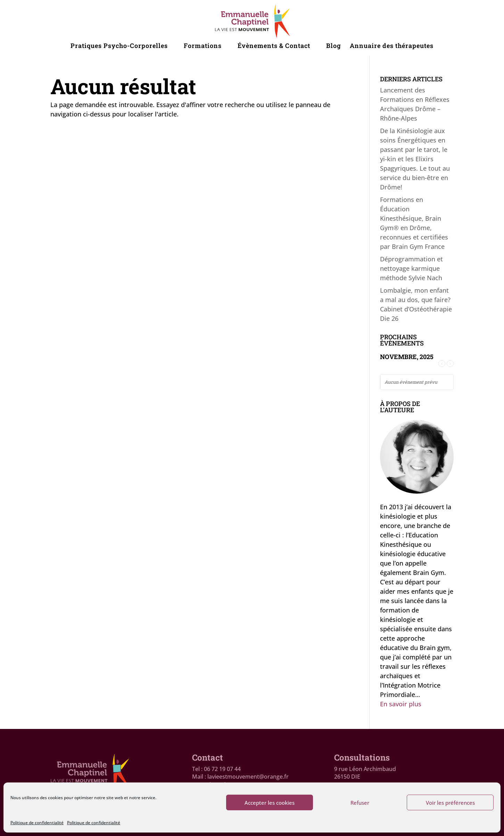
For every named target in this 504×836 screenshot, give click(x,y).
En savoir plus (401, 704)
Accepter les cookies (270, 803)
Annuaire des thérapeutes (392, 46)
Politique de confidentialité (37, 823)
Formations (203, 46)
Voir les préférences (450, 803)
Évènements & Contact (274, 46)
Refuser (360, 803)
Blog (333, 46)
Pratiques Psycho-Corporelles (119, 46)
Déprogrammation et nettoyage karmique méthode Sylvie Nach (411, 268)
